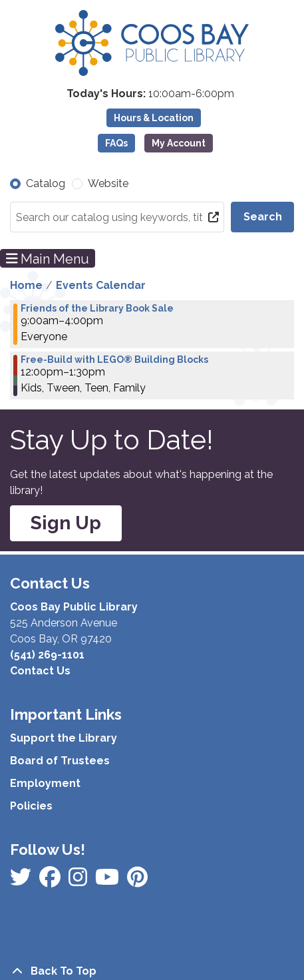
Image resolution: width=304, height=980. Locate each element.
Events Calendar (101, 285)
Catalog (46, 183)
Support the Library (64, 738)
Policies (31, 806)
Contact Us (40, 671)
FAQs (116, 143)
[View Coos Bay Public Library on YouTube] (137, 881)
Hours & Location (154, 118)
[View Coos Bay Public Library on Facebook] (22, 881)
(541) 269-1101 (47, 655)
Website (108, 183)
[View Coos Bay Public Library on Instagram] (51, 881)
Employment (45, 783)
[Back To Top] (152, 971)
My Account (179, 143)
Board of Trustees (60, 761)
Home (26, 285)
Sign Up (66, 523)
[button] (150, 94)
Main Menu (48, 258)
